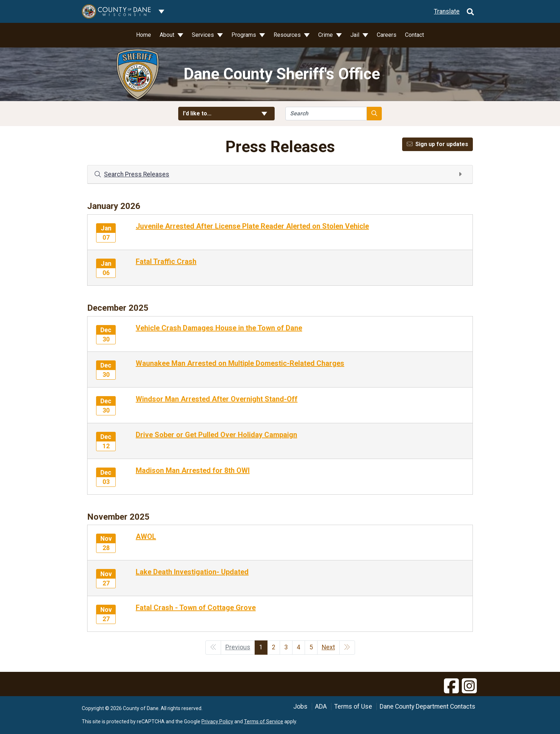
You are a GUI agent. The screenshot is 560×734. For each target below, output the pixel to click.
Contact (414, 35)
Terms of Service (264, 721)
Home (144, 35)
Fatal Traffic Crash (166, 261)
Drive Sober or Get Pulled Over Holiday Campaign (216, 435)
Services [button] (204, 35)
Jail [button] (356, 35)
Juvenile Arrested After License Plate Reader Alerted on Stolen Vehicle (252, 226)
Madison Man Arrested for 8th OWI (193, 470)
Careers (387, 35)
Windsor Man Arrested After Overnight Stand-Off (217, 399)
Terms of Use (353, 706)
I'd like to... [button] (226, 113)
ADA (321, 706)
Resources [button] (288, 35)
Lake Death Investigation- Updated (192, 572)
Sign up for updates (437, 144)
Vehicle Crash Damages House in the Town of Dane (219, 328)
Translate (447, 11)
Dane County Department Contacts (427, 706)
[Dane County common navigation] (161, 11)
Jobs (300, 706)
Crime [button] (326, 35)
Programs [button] (244, 35)
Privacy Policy (217, 721)
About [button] (168, 35)
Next (328, 647)
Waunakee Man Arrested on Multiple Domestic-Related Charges (240, 363)
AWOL (146, 536)
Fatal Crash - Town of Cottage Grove (196, 608)
